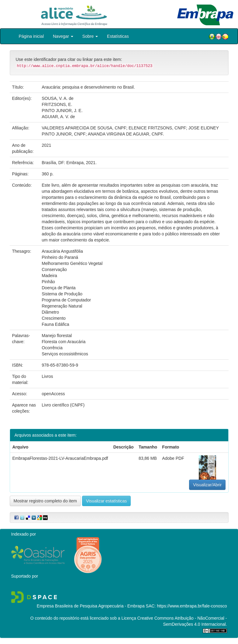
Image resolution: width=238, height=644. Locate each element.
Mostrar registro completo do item (45, 501)
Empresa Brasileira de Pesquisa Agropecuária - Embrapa (91, 606)
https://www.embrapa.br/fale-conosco (192, 606)
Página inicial (31, 36)
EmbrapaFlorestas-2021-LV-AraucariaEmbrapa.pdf (60, 458)
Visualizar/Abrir (207, 485)
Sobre (90, 36)
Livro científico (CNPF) (63, 405)
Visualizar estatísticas (106, 501)
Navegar (63, 36)
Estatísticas (118, 36)
